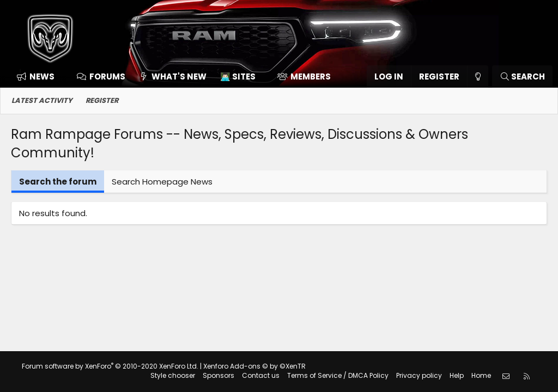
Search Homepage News (162, 182)
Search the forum (58, 182)
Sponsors (219, 375)
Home (481, 375)
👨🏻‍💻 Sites (238, 76)
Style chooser (173, 375)
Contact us (261, 375)
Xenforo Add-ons (254, 366)
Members (311, 76)
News (42, 76)
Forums (107, 76)
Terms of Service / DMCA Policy (338, 375)
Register (102, 100)
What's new (179, 76)
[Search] (522, 76)
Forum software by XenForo (110, 366)
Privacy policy (419, 375)
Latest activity (42, 100)
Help (457, 375)
